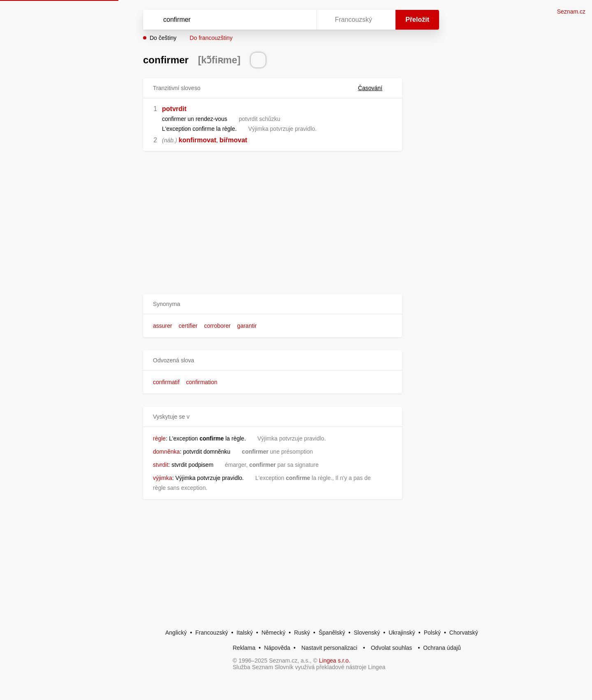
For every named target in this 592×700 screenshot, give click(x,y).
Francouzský (212, 633)
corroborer (217, 326)
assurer (163, 326)
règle (159, 438)
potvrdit (174, 109)
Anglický (176, 633)
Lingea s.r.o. (335, 661)
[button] (273, 304)
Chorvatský (464, 633)
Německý (273, 633)
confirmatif (166, 382)
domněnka (166, 452)
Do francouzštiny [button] (211, 38)
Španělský (332, 633)
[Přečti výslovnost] (258, 60)
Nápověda (277, 648)
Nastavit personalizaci (329, 648)
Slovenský (367, 633)
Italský (245, 633)
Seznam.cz (571, 12)
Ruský (302, 633)
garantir (247, 326)
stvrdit (161, 465)
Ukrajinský (402, 633)
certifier (188, 326)
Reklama (244, 648)
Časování (375, 88)
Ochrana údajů (442, 648)
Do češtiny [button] (163, 38)
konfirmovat (197, 140)
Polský (432, 633)
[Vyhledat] (228, 20)
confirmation (201, 382)
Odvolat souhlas (391, 648)
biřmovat (234, 140)
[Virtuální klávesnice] (303, 20)
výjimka (163, 478)
